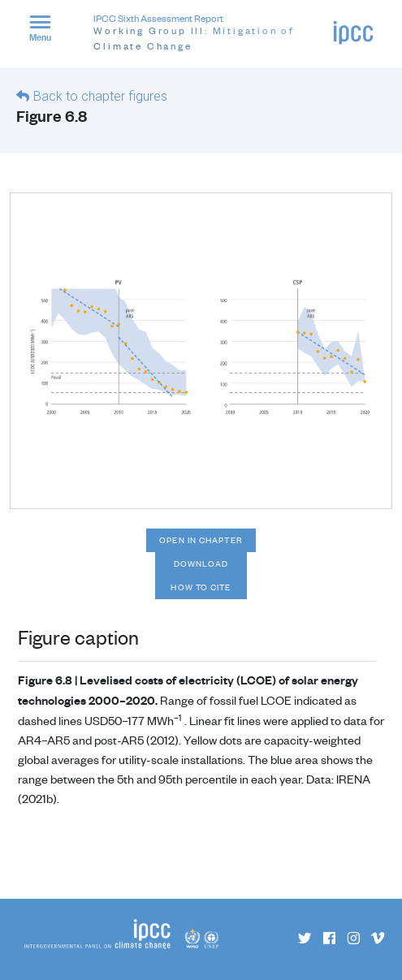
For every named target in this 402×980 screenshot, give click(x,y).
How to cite (201, 587)
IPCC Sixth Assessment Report (213, 33)
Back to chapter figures (100, 96)
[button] (47, 31)
